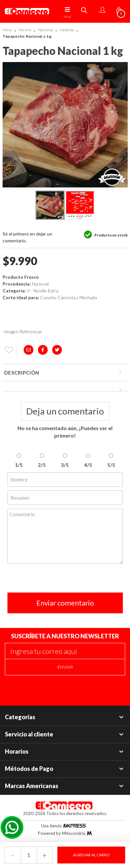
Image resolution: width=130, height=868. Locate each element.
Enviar (65, 667)
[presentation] (57, 580)
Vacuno (25, 30)
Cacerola (67, 30)
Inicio (7, 30)
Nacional (45, 30)
